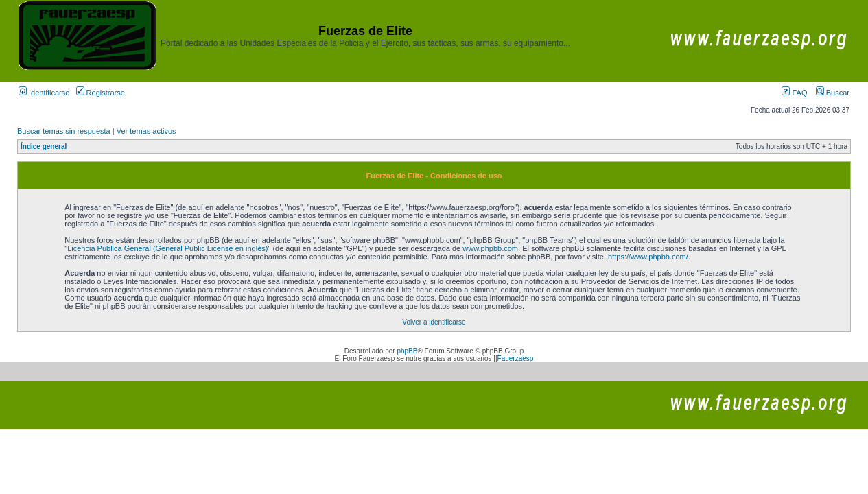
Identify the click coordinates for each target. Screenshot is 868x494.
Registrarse (101, 93)
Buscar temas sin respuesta (64, 131)
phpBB (407, 351)
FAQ (794, 93)
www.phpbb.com (490, 248)
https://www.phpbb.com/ (648, 257)
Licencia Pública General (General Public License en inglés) (167, 248)
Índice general (44, 146)
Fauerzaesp (516, 358)
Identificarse (44, 93)
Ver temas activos (146, 131)
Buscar (833, 93)
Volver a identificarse (434, 322)
